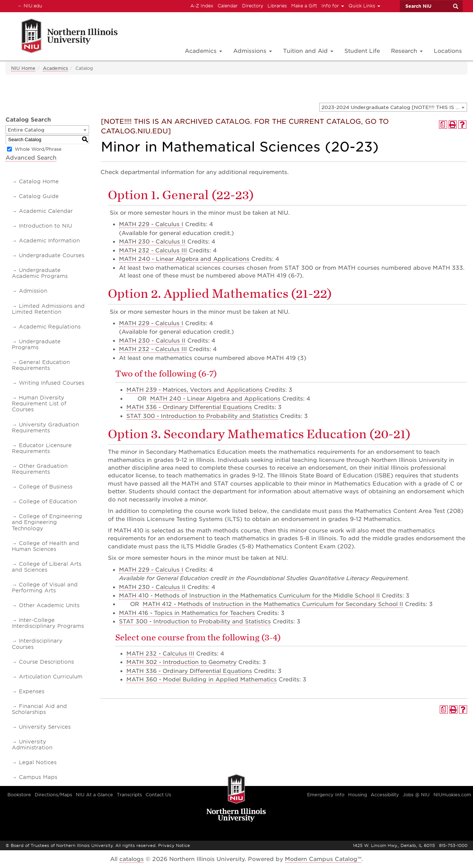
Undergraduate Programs (36, 344)
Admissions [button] (253, 51)
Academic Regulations (50, 327)
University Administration (32, 745)
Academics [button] (203, 51)
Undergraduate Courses (52, 255)
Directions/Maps (53, 795)
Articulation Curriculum (51, 677)
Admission (33, 291)
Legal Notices (38, 762)
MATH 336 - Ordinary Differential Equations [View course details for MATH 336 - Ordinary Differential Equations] (189, 407)
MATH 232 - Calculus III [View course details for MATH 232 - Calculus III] (153, 251)
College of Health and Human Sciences (45, 546)
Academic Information (49, 241)
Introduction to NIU (45, 226)
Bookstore (19, 795)
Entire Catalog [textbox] (26, 130)
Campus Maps (38, 777)
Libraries (277, 6)
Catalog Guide (39, 196)
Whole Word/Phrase (38, 149)
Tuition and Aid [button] (308, 51)
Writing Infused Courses (52, 383)
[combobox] (393, 107)
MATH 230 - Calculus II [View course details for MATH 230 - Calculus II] (152, 242)
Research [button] (407, 51)
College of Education (48, 501)
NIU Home (23, 68)
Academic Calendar (46, 211)
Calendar (228, 6)
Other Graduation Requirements (40, 469)
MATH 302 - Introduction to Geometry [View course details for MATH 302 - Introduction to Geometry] (181, 662)
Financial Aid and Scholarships (39, 709)
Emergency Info (326, 795)
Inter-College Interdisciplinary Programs (48, 623)
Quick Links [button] (364, 6)
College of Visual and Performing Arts (45, 588)
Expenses (32, 691)
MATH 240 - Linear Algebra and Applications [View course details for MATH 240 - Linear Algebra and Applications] (184, 259)
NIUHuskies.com (452, 795)
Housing (358, 795)
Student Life (362, 51)
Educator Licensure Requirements (42, 448)
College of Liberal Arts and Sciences (47, 567)
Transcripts (129, 795)
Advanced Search (31, 158)
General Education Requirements (41, 365)
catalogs (132, 859)
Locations (448, 51)
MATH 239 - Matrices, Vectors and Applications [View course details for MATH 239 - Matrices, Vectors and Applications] (195, 390)
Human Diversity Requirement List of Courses (39, 404)
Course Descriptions (46, 662)
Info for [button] (333, 6)
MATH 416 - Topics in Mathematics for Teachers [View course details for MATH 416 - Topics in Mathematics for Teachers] (187, 613)
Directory (253, 6)
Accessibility (385, 795)
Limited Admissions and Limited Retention (48, 309)
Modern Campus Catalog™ (323, 859)
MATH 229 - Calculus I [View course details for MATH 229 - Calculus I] (151, 224)
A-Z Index (202, 6)
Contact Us (158, 795)
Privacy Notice (174, 845)
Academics (55, 68)
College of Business (46, 487)
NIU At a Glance (94, 795)
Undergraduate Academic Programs (40, 273)
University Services (45, 727)
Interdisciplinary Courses (37, 644)
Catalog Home (39, 181)
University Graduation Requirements (45, 428)
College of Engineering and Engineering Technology (47, 522)
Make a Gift (304, 6)
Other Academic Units (49, 605)
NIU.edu (29, 6)
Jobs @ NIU (416, 795)
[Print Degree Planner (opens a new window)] (443, 125)
